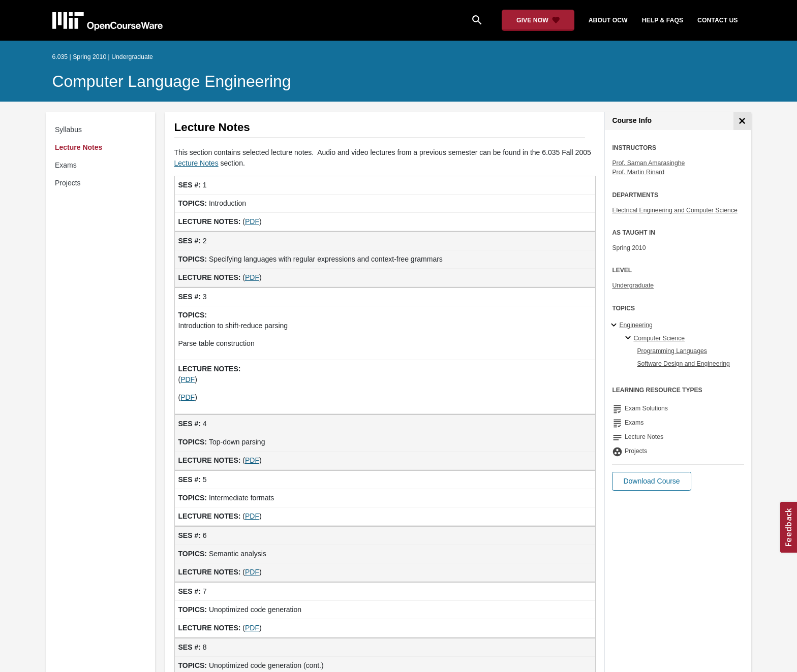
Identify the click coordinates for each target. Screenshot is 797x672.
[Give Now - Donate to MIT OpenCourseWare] (538, 20)
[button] (651, 481)
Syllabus (68, 130)
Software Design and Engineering (683, 364)
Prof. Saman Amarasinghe (648, 163)
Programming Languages (672, 351)
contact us (717, 20)
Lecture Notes (79, 147)
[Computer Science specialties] (630, 338)
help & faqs (663, 20)
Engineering (636, 325)
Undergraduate (633, 285)
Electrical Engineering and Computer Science (675, 210)
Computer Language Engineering (172, 81)
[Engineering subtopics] (615, 326)
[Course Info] (742, 121)
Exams (66, 165)
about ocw (608, 20)
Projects (68, 183)
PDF (252, 221)
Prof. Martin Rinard (638, 172)
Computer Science (659, 338)
